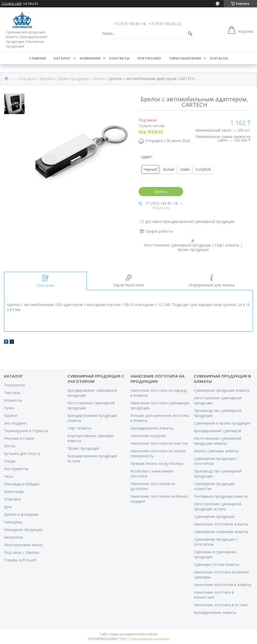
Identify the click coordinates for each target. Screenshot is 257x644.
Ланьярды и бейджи (22, 484)
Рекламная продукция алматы (221, 496)
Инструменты (16, 469)
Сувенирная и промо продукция (222, 423)
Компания (90, 58)
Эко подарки (15, 423)
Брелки (99, 79)
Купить (161, 192)
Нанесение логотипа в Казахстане (214, 595)
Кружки (10, 415)
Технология (14, 385)
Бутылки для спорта (22, 454)
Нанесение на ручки (148, 436)
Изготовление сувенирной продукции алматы (218, 441)
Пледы (10, 461)
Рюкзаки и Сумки (19, 438)
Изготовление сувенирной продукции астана (218, 506)
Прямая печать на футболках (157, 463)
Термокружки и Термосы (26, 431)
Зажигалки (13, 537)
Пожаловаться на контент (150, 639)
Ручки (9, 408)
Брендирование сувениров (218, 431)
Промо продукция (83, 448)
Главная (37, 58)
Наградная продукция (23, 530)
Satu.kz (152, 634)
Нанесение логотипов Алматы (221, 524)
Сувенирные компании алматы (221, 532)
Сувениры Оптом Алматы (217, 564)
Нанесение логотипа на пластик (159, 443)
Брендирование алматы (215, 612)
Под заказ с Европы (36, 79)
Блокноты (13, 400)
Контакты (119, 58)
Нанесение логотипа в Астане (221, 605)
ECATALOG (219, 58)
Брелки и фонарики (21, 514)
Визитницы (14, 492)
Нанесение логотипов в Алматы (223, 585)
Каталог (62, 58)
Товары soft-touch (20, 560)
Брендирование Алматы (152, 428)
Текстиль (12, 393)
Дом (8, 507)
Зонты (10, 446)
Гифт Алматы (79, 428)
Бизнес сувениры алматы (216, 451)
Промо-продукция (73, 79)
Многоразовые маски (23, 545)
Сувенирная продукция (214, 516)
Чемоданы (13, 522)
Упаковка (12, 499)
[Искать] (190, 34)
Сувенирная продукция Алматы (222, 390)
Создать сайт (12, 4)
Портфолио (149, 58)
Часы (8, 476)
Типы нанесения (185, 58)
